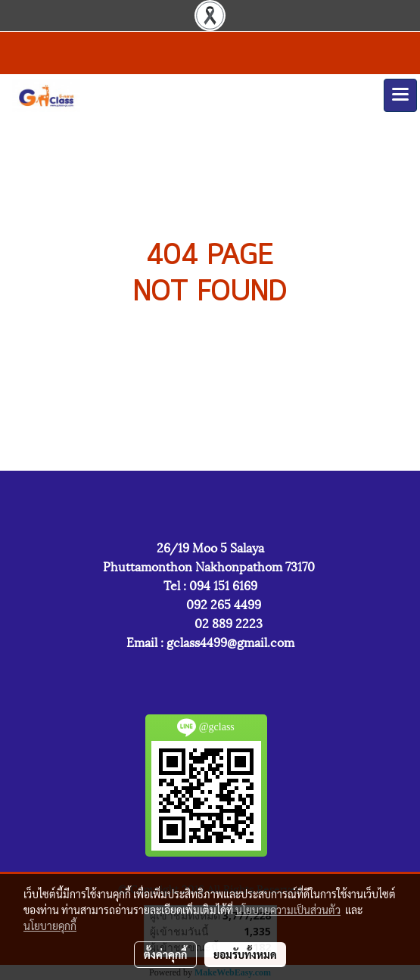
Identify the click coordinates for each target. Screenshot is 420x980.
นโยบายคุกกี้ (50, 926)
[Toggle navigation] (400, 95)
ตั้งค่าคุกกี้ (165, 954)
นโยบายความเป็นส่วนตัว (288, 910)
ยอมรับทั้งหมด (245, 954)
